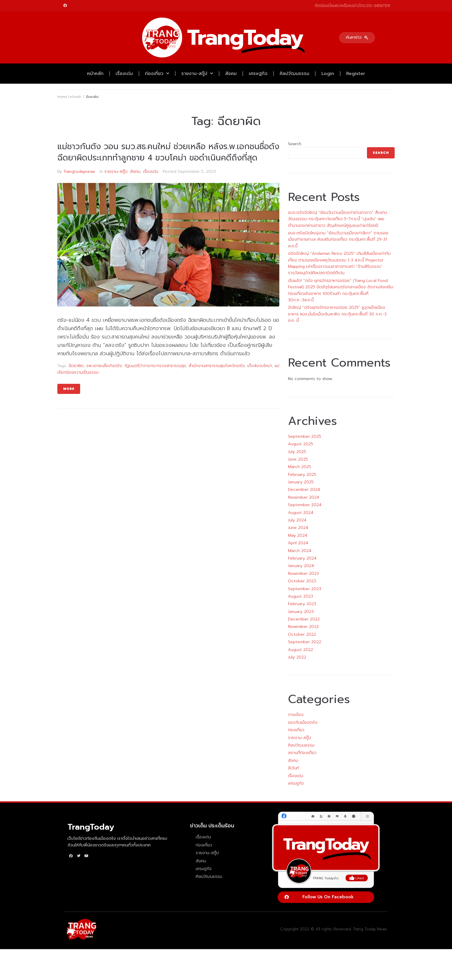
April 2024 (298, 543)
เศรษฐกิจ (258, 73)
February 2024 (302, 558)
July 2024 (297, 520)
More (69, 389)
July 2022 (297, 657)
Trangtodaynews (79, 172)
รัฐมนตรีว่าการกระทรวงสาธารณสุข (155, 366)
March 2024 (300, 551)
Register (356, 73)
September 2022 (305, 642)
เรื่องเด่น (124, 73)
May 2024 (298, 535)
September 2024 (305, 505)
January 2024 (301, 566)
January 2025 (301, 482)
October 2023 (302, 581)
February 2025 (302, 475)
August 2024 (301, 513)
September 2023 (305, 589)
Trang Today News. (370, 929)
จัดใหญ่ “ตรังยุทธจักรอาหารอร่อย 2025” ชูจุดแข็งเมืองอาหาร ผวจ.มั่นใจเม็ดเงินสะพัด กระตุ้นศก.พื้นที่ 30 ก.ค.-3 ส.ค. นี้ (337, 314)
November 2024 (304, 497)
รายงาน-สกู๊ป (197, 73)
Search (295, 144)
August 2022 (301, 650)
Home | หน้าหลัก (69, 97)
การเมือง (296, 715)
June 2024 (298, 528)
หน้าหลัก (95, 73)
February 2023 (302, 604)
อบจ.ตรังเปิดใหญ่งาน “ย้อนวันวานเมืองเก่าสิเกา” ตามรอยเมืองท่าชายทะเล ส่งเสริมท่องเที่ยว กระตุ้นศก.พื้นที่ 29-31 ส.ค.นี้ (338, 240)
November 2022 (303, 627)
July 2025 (297, 452)
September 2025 (305, 436)
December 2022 (304, 619)
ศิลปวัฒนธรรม (294, 73)
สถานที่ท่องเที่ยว (302, 753)
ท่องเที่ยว (157, 73)
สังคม (231, 73)
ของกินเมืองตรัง (303, 722)
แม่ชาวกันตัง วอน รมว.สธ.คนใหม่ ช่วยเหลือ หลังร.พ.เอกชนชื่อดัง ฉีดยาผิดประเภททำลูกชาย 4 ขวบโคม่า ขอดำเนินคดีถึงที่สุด (168, 152)
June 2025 (298, 459)
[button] (357, 38)
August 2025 (301, 444)
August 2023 (301, 596)
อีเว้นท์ (294, 768)
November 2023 (303, 574)
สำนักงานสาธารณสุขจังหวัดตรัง (217, 366)
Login (328, 73)
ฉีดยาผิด (76, 366)
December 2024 (304, 490)
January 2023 (301, 612)
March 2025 (300, 467)
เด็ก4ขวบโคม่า (260, 366)
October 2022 (302, 634)
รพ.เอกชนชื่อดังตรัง (104, 366)
